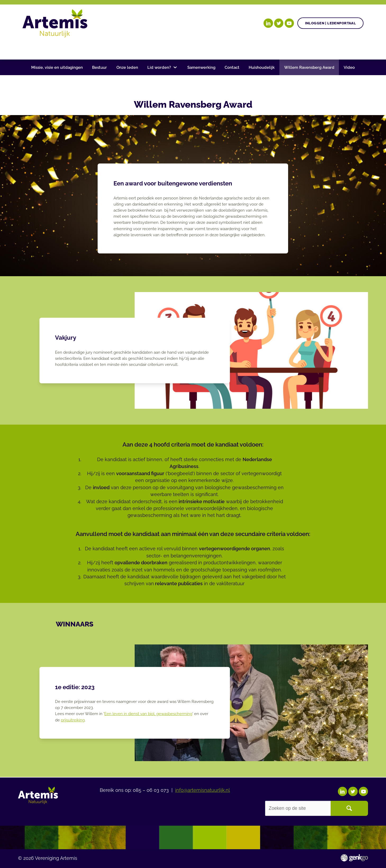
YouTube (289, 23)
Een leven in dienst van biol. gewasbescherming (148, 714)
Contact (232, 67)
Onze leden (127, 67)
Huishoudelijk (262, 67)
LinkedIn (268, 23)
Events (288, 48)
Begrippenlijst (207, 48)
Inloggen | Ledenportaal (331, 23)
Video (349, 67)
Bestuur (99, 67)
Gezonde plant (102, 48)
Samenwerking (201, 67)
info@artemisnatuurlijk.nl (203, 790)
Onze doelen (57, 48)
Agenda (140, 48)
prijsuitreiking (73, 720)
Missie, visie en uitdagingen (57, 67)
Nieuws (169, 48)
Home (29, 48)
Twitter (279, 23)
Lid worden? (159, 67)
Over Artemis (252, 48)
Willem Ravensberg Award (309, 67)
